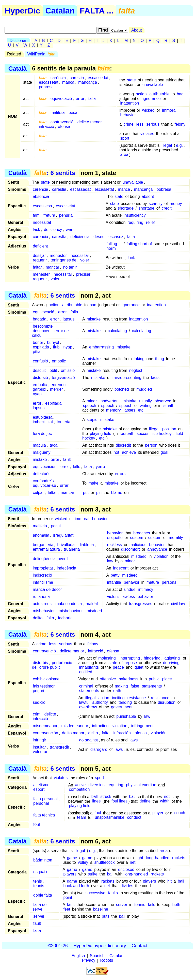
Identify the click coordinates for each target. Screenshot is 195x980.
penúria (66, 215)
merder (56, 389)
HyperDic (22, 11)
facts (155, 378)
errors (120, 474)
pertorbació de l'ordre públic (52, 665)
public (154, 679)
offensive (108, 679)
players (70, 874)
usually (145, 401)
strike (93, 874)
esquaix (40, 872)
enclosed (126, 869)
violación (159, 733)
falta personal (45, 799)
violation (161, 556)
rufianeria (41, 597)
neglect (136, 370)
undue (130, 589)
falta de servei (40, 907)
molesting (107, 658)
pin (99, 493)
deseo (99, 237)
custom (137, 538)
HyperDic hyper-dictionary (100, 946)
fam (36, 215)
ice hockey (162, 434)
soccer (143, 434)
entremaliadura (46, 549)
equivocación (45, 467)
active (80, 785)
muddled (144, 389)
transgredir (59, 747)
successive (95, 893)
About (137, 30)
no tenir (70, 267)
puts (106, 916)
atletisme (41, 785)
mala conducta (69, 604)
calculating (117, 331)
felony (180, 124)
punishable (126, 716)
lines (96, 801)
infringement (142, 726)
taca (54, 445)
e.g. (179, 145)
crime (129, 124)
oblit (53, 370)
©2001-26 (58, 946)
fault (67, 459)
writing (146, 406)
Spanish (97, 956)
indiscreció (42, 575)
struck (106, 797)
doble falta (43, 895)
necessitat (42, 222)
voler (85, 260)
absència (41, 196)
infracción (122, 733)
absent (148, 196)
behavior (128, 115)
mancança (88, 82)
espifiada (41, 347)
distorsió (40, 378)
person (151, 445)
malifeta (58, 113)
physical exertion (141, 785)
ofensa (64, 127)
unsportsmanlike (110, 818)
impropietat (43, 568)
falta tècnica (44, 815)
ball (95, 797)
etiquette (115, 538)
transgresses (141, 604)
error (80, 99)
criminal (86, 686)
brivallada (66, 545)
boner (38, 342)
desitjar (39, 255)
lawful (84, 702)
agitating (172, 658)
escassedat (98, 78)
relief (150, 222)
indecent (121, 568)
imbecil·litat (43, 422)
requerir (40, 260)
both (176, 905)
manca (68, 82)
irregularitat (63, 535)
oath (117, 691)
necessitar (80, 255)
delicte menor (90, 122)
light (139, 858)
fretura (49, 215)
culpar (38, 493)
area (124, 155)
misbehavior (44, 611)
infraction (100, 726)
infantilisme (43, 582)
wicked (148, 110)
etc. (141, 410)
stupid (92, 420)
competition (79, 790)
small (168, 406)
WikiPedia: (41, 54)
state (131, 80)
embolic (59, 361)
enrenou (58, 385)
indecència (67, 568)
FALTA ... (97, 11)
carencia (40, 237)
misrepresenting (127, 378)
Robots (107, 961)
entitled (86, 672)
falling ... (114, 244)
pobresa (46, 87)
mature (153, 582)
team (82, 818)
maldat (92, 604)
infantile (114, 582)
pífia (37, 352)
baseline (101, 909)
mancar (52, 267)
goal (165, 452)
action (141, 94)
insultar (39, 747)
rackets (179, 858)
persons (169, 582)
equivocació (61, 99)
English (78, 956)
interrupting (130, 658)
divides (127, 886)
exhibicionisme (46, 679)
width (165, 801)
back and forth (76, 886)
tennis (39, 886)
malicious (138, 545)
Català (18, 68)
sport (125, 138)
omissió (68, 370)
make (93, 483)
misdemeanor (45, 726)
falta (131, 237)
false (135, 686)
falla (92, 99)
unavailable (153, 85)
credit (167, 208)
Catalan (60, 11)
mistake (94, 319)
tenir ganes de (64, 260)
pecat (74, 113)
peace (118, 667)
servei (39, 916)
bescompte (43, 326)
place (167, 679)
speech (90, 406)
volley (83, 862)
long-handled (158, 858)
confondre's (43, 481)
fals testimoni (45, 686)
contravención (45, 733)
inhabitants (89, 667)
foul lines (119, 801)
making (121, 686)
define (145, 801)
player (158, 813)
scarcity (156, 204)
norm (111, 248)
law (110, 561)
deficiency (53, 230)
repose (131, 663)
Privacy (89, 961)
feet (67, 909)
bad (180, 94)
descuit (39, 370)
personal (41, 804)
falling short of (139, 244)
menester (58, 255)
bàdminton (43, 860)
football (126, 434)
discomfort (131, 549)
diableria (86, 545)
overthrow (88, 707)
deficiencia (80, 237)
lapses (129, 410)
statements (152, 686)
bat (132, 797)
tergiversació (63, 378)
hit (169, 881)
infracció (46, 127)
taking (139, 359)
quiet (139, 667)
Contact (139, 946)
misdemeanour (75, 726)
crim (37, 714)
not (116, 452)
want (70, 230)
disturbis (40, 663)
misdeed (139, 556)
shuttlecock (105, 862)
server (122, 905)
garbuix (39, 389)
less (140, 124)
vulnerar (40, 752)
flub (56, 347)
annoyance (157, 549)
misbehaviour (71, 611)
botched (122, 389)
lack (36, 230)
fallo (77, 467)
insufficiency (135, 215)
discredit (123, 445)
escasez (116, 237)
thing (160, 359)
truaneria (72, 549)
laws (134, 740)
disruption (167, 702)
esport (39, 790)
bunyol (53, 342)
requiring (135, 222)
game (72, 858)
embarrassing (101, 347)
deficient (40, 246)
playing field (101, 434)
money (176, 204)
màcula (39, 445)
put (86, 493)
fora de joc (42, 434)
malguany (42, 452)
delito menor (73, 733)
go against (89, 740)
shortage (126, 208)
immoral (169, 110)
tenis (38, 881)
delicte (50, 714)
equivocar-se (44, 485)
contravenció (62, 122)
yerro (100, 467)
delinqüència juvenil (51, 559)
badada (39, 319)
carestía (59, 237)
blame (117, 493)
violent (113, 597)
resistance (137, 698)
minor (92, 401)
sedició (39, 702)
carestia (77, 78)
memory (113, 410)
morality (176, 538)
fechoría (65, 618)
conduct (134, 818)
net (133, 862)
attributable (159, 94)
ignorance (152, 99)
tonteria (64, 422)
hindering (152, 658)
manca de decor (47, 589)
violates (147, 134)
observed (163, 401)
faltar (37, 267)
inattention (129, 103)
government (122, 707)
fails (152, 905)
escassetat (48, 82)
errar (64, 485)
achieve (129, 452)
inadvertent (110, 401)
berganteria (43, 545)
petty (115, 575)
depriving (171, 663)
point (68, 897)
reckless (115, 545)
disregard (99, 749)
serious (153, 124)
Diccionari (19, 41)
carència (58, 78)
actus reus (42, 604)
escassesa (42, 206)
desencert (42, 331)
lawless (128, 597)
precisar (83, 274)
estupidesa (43, 417)
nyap (68, 347)
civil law (178, 604)
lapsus (69, 319)
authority (100, 702)
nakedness (128, 679)
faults (113, 893)
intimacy (146, 589)
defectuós (42, 474)
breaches (142, 533)
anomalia (41, 535)
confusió (40, 361)
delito (38, 618)
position (169, 429)
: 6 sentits (54, 173)
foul (98, 813)
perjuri (38, 691)
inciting (118, 698)
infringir (39, 740)
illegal (167, 145)
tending (125, 702)
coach (180, 813)
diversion (96, 785)
